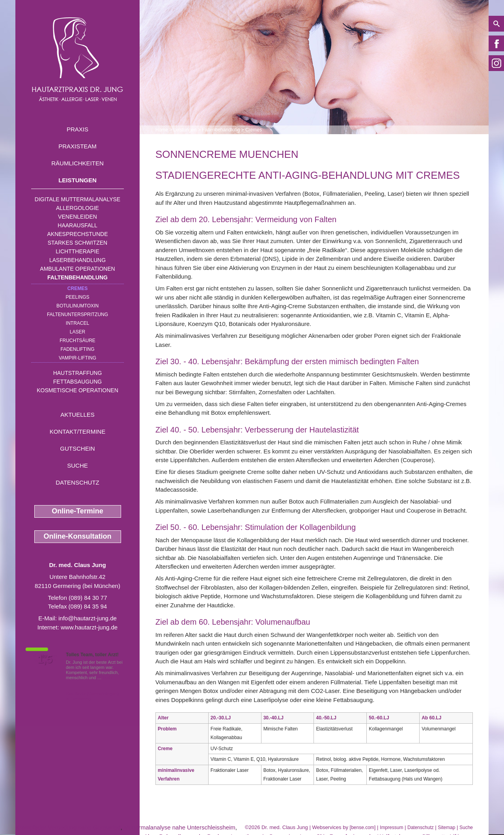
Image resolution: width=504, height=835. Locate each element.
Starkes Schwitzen (77, 243)
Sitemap (446, 828)
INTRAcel (77, 323)
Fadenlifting (77, 349)
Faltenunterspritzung (77, 315)
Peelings (77, 297)
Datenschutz (77, 482)
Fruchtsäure (77, 341)
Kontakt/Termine (77, 432)
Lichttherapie (77, 251)
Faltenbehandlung (77, 277)
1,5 (45, 659)
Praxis (77, 129)
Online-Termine (77, 511)
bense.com (363, 828)
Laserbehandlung (77, 260)
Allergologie (77, 208)
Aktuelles (77, 415)
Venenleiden (77, 217)
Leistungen (77, 180)
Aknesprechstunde (77, 234)
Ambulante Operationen (77, 269)
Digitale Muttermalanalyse (77, 199)
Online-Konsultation (78, 536)
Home (162, 130)
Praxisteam (77, 146)
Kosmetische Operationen (77, 390)
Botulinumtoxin (77, 306)
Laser (77, 332)
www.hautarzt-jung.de (89, 627)
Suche (77, 465)
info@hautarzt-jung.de (88, 618)
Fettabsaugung (77, 382)
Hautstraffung (78, 373)
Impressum (391, 828)
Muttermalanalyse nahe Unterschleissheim (180, 827)
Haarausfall (77, 225)
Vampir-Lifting (77, 358)
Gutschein (77, 448)
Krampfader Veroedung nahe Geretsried (68, 827)
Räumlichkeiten (77, 163)
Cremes (77, 288)
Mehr (108, 678)
